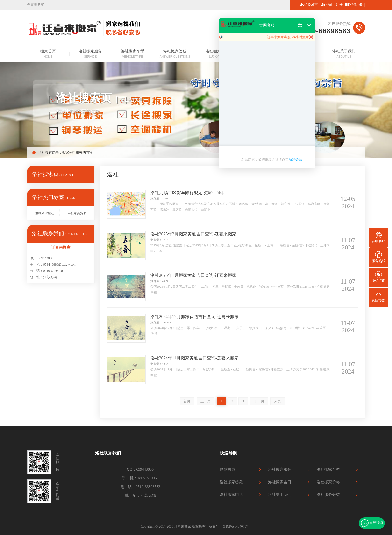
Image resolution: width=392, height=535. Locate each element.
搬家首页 (48, 54)
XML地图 (356, 5)
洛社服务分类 (328, 495)
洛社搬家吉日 (217, 54)
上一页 (206, 401)
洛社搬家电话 (231, 495)
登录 (329, 5)
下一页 (259, 401)
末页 (278, 401)
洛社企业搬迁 (45, 213)
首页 (187, 401)
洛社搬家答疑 (175, 54)
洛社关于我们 (344, 54)
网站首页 (228, 469)
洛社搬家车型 (133, 54)
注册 (339, 5)
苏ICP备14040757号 (237, 526)
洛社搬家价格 (328, 482)
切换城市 (311, 5)
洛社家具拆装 (77, 213)
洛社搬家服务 (90, 54)
